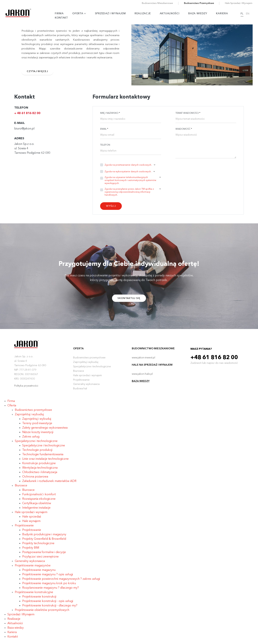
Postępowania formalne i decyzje (44, 554)
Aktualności (171, 14)
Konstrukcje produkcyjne (39, 465)
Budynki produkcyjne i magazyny (44, 537)
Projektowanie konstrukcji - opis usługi (48, 603)
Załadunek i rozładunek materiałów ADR (49, 483)
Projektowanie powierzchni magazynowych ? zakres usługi (61, 581)
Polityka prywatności (26, 388)
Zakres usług (31, 439)
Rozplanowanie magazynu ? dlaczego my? (51, 590)
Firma (61, 14)
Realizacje (145, 14)
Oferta (81, 14)
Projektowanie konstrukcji (39, 599)
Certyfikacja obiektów (37, 505)
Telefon (105, 145)
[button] (130, 166)
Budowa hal (80, 391)
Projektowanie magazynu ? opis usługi (48, 577)
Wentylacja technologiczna (40, 470)
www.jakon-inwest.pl (143, 360)
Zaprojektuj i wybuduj (86, 364)
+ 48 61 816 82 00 (27, 113)
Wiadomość (184, 129)
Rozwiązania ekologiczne (39, 501)
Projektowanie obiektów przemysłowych (42, 612)
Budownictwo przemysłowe (89, 360)
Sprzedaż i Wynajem (112, 14)
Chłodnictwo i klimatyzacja (40, 474)
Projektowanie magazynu (39, 572)
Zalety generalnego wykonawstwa (45, 430)
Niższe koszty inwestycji (38, 434)
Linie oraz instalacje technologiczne (45, 461)
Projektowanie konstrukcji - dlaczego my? (50, 608)
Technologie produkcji (37, 452)
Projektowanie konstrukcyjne (34, 594)
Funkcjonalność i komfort (39, 497)
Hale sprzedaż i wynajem (88, 377)
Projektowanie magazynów (33, 568)
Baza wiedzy (200, 14)
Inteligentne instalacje (36, 510)
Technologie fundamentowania (43, 457)
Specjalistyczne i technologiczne (92, 369)
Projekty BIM (31, 550)
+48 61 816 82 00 (215, 360)
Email (104, 129)
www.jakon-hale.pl (142, 376)
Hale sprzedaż (32, 519)
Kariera (224, 14)
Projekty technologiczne (38, 545)
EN (251, 14)
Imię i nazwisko (110, 113)
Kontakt (63, 18)
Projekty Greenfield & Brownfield (44, 541)
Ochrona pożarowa (35, 479)
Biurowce (79, 373)
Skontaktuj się (129, 299)
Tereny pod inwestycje (37, 425)
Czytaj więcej (38, 72)
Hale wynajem (31, 523)
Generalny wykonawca (86, 386)
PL (245, 14)
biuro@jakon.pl (24, 129)
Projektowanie (81, 382)
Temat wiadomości (188, 113)
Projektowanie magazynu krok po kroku (49, 585)
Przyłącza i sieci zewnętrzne (40, 559)
